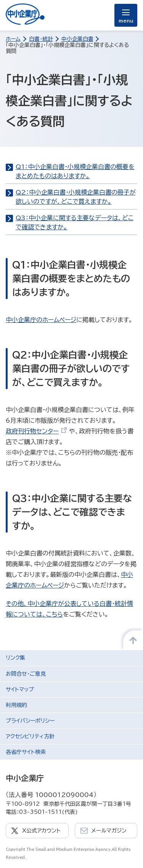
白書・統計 (41, 39)
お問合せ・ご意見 (26, 674)
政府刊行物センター (36, 431)
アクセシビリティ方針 (30, 736)
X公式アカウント (41, 831)
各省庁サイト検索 (26, 752)
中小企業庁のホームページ (41, 320)
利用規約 (16, 705)
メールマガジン (109, 831)
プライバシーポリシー (30, 721)
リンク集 (15, 658)
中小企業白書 (77, 39)
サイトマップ (20, 689)
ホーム (13, 39)
